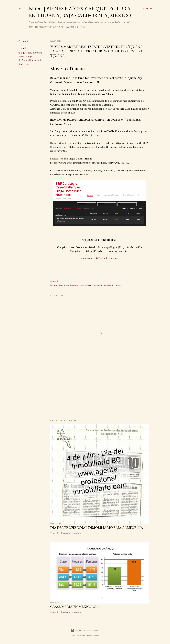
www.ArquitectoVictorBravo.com (99, 258)
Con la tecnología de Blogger (85, 630)
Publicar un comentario (71, 533)
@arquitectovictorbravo (30, 53)
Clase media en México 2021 (75, 607)
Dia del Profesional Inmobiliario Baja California (97, 528)
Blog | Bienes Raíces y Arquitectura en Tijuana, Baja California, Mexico (80, 12)
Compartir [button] (23, 41)
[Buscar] (147, 9)
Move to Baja (25, 57)
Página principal (76, 27)
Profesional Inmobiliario (30, 60)
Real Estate (24, 64)
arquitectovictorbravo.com (47, 27)
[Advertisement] (100, 392)
